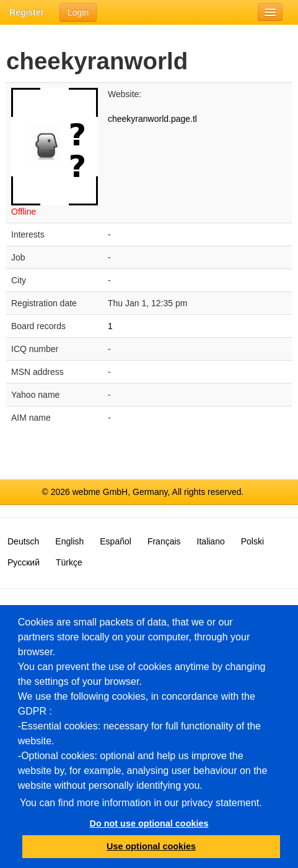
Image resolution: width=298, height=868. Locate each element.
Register (27, 12)
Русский (24, 562)
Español (116, 541)
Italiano (211, 541)
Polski (252, 541)
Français (164, 541)
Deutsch (23, 541)
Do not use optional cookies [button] (149, 823)
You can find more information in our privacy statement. (141, 803)
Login (78, 12)
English (69, 541)
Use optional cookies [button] (151, 846)
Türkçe (69, 562)
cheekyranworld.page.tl (152, 119)
